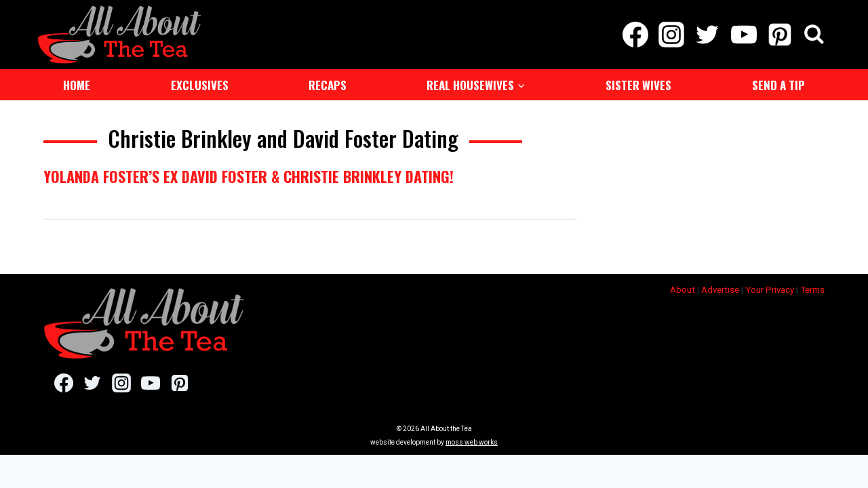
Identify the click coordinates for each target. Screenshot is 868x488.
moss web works (472, 441)
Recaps (328, 84)
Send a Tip (778, 84)
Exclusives (200, 84)
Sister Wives (638, 84)
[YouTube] (744, 34)
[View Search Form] (814, 34)
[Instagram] (672, 34)
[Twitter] (708, 34)
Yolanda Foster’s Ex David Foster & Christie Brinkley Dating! (249, 175)
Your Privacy (770, 288)
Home (77, 84)
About (683, 288)
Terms (812, 288)
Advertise (720, 288)
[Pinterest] (780, 34)
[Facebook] (635, 34)
